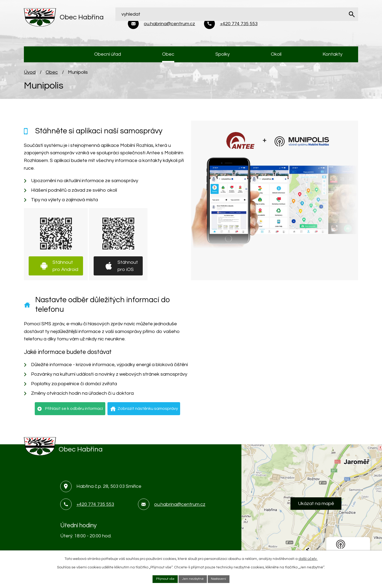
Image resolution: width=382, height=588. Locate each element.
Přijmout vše (162, 578)
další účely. (308, 558)
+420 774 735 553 (95, 506)
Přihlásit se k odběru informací (74, 411)
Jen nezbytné (193, 578)
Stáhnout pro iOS (128, 268)
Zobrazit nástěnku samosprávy (148, 411)
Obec (52, 74)
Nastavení (221, 578)
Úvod (30, 74)
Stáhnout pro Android (65, 268)
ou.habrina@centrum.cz (180, 506)
